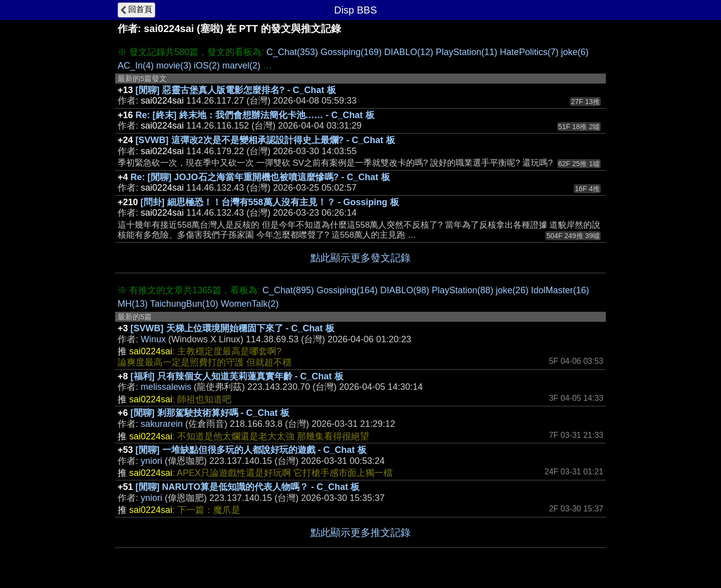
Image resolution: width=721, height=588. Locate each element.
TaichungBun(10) (184, 304)
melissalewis (166, 387)
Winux (153, 339)
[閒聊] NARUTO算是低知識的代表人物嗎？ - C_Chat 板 (248, 487)
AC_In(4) (136, 66)
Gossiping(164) (347, 290)
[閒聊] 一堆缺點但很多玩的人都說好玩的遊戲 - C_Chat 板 (251, 450)
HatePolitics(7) (529, 52)
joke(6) (575, 52)
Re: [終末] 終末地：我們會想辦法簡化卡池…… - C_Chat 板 (255, 115)
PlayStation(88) (462, 290)
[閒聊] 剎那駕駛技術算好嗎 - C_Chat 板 (210, 413)
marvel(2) (241, 66)
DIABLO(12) (409, 52)
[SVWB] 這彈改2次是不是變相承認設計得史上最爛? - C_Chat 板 (265, 140)
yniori (151, 461)
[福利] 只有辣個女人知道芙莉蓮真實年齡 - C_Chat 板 (237, 376)
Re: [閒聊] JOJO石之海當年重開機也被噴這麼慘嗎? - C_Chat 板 (260, 177)
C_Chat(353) (292, 52)
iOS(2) (207, 66)
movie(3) (174, 66)
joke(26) (512, 290)
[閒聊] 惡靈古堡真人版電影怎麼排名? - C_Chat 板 (236, 90)
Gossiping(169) (351, 52)
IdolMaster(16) (560, 290)
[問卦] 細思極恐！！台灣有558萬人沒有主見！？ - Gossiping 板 (270, 202)
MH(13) (133, 304)
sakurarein (162, 424)
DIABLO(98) (405, 290)
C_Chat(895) (288, 290)
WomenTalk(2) (250, 304)
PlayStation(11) (466, 52)
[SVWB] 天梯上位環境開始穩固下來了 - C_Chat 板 (233, 328)
